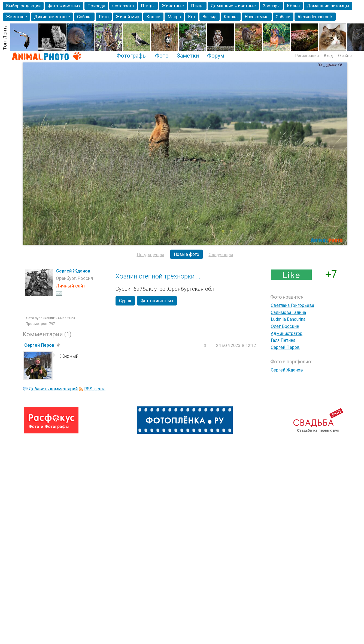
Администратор (287, 333)
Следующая (221, 255)
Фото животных (64, 6)
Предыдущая (150, 255)
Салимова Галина (288, 312)
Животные (173, 6)
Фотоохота (123, 6)
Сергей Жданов (73, 271)
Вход (328, 56)
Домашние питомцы (328, 6)
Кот (192, 17)
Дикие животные (52, 17)
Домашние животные (233, 6)
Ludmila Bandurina (288, 319)
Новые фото (186, 254)
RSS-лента (95, 389)
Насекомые (257, 17)
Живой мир (128, 17)
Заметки (188, 56)
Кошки (153, 17)
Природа (96, 6)
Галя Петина (283, 340)
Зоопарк (271, 6)
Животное (16, 17)
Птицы (148, 6)
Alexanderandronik (315, 17)
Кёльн (293, 6)
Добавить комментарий (53, 389)
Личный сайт (71, 286)
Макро (174, 17)
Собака (84, 17)
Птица (197, 6)
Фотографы (132, 56)
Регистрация (307, 56)
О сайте (345, 56)
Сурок (125, 301)
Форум (216, 56)
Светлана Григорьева (292, 305)
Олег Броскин (285, 326)
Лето (104, 17)
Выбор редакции (23, 6)
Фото (162, 56)
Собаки (283, 17)
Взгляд (210, 17)
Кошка (231, 17)
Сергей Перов (285, 347)
